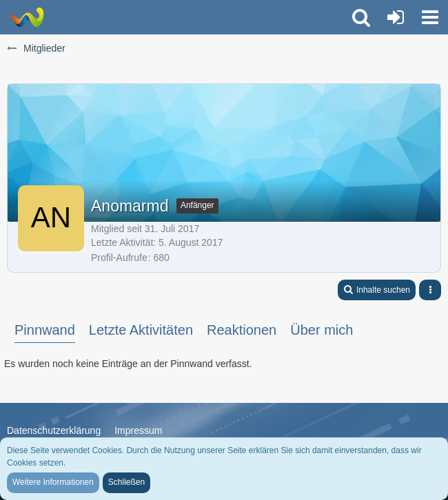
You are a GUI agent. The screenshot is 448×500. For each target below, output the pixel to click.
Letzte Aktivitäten (141, 330)
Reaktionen (242, 330)
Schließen (126, 482)
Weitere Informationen (53, 482)
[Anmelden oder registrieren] (396, 17)
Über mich (322, 330)
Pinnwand (45, 330)
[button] (430, 17)
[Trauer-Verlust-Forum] (26, 17)
